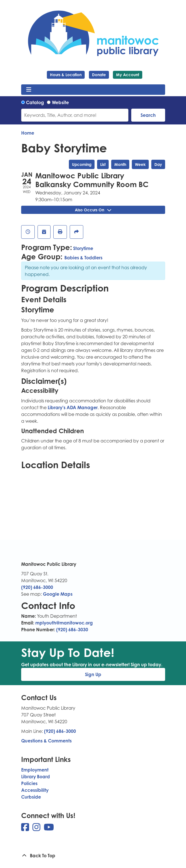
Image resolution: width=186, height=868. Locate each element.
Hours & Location (66, 75)
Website (60, 102)
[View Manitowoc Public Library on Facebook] (26, 829)
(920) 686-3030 (72, 630)
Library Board (36, 777)
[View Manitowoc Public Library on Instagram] (37, 829)
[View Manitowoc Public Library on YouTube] (49, 829)
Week (140, 164)
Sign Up (93, 674)
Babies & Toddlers (83, 258)
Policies (29, 783)
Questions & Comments (46, 741)
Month (120, 164)
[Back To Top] (93, 856)
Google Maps (58, 594)
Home (28, 133)
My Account (128, 75)
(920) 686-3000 (37, 587)
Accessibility (35, 790)
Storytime (83, 248)
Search (148, 115)
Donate (99, 75)
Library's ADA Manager (72, 407)
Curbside (31, 797)
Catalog (35, 102)
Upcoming (82, 164)
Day (158, 164)
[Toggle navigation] (29, 90)
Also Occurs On (93, 210)
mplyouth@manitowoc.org (64, 623)
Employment (35, 770)
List (103, 164)
